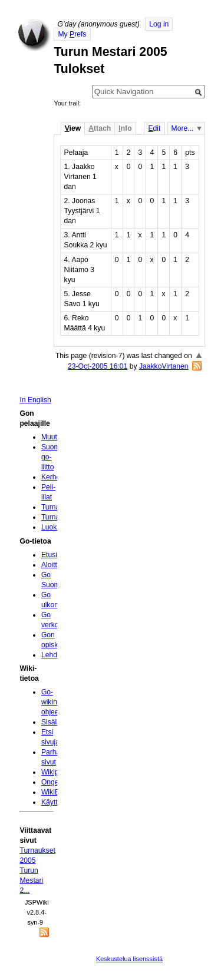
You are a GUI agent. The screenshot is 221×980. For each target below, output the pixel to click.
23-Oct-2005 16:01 (98, 366)
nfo (125, 128)
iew (73, 128)
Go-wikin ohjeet (51, 702)
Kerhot (52, 477)
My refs (72, 34)
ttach (100, 128)
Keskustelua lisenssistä (129, 959)
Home (34, 35)
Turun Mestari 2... (31, 880)
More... (183, 128)
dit (154, 128)
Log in (159, 24)
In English (35, 400)
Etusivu (53, 555)
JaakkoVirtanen (164, 366)
